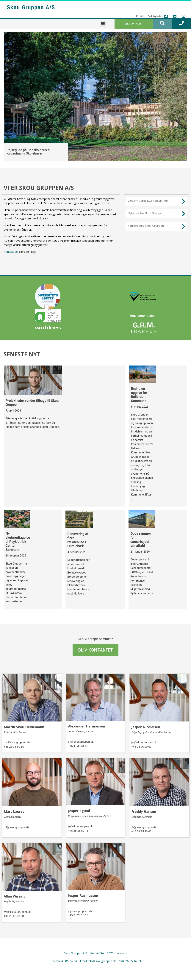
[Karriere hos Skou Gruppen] (184, 226)
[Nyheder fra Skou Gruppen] (184, 214)
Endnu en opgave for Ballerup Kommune (139, 395)
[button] (103, 24)
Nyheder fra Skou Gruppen (146, 213)
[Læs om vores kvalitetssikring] (184, 201)
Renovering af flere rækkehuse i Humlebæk (78, 540)
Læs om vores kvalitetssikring (148, 201)
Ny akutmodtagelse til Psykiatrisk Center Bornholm (18, 541)
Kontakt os (11, 252)
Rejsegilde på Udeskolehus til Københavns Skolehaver (29, 152)
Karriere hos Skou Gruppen (146, 226)
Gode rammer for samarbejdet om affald (141, 539)
